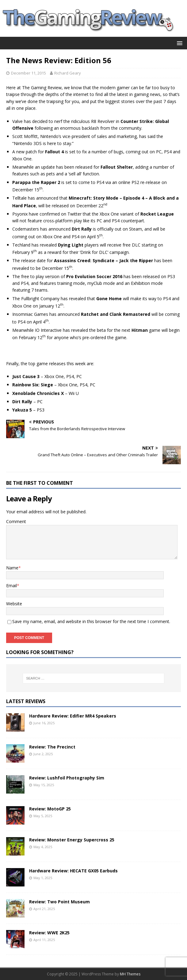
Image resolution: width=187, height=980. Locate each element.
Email (11, 586)
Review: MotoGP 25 (50, 809)
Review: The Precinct (52, 747)
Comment (16, 521)
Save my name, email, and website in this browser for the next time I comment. (91, 621)
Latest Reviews (26, 701)
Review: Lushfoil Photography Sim (67, 778)
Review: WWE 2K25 (49, 933)
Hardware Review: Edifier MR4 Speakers (73, 716)
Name (12, 568)
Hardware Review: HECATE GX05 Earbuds (73, 871)
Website (14, 604)
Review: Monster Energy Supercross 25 (72, 840)
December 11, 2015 (29, 73)
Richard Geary (68, 73)
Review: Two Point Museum (59, 902)
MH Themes (130, 974)
